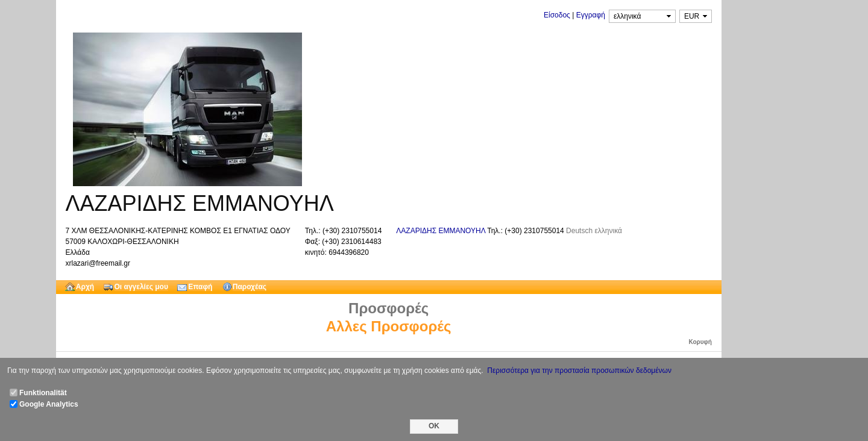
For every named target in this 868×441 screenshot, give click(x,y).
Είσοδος (557, 15)
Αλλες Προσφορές (389, 326)
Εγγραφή (591, 15)
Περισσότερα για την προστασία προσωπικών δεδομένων (579, 371)
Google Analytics (49, 404)
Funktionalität (43, 393)
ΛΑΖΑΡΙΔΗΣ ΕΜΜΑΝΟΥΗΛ (442, 231)
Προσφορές (388, 308)
